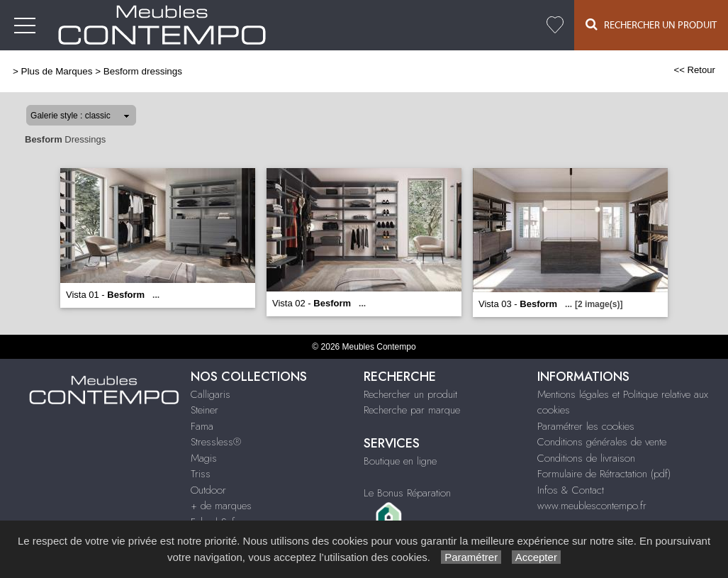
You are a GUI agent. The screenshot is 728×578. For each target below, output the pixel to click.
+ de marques (221, 506)
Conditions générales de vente (602, 442)
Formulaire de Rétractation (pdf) (604, 474)
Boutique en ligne (400, 461)
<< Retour (694, 70)
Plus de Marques (57, 71)
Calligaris (211, 394)
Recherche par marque (412, 410)
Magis (204, 458)
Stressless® (216, 442)
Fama (202, 426)
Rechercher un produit (410, 394)
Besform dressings (143, 71)
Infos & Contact (571, 490)
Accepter (536, 557)
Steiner (205, 410)
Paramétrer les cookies (586, 426)
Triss (201, 474)
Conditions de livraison (586, 458)
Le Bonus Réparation (407, 493)
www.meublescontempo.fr (592, 506)
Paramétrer (471, 557)
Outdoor (208, 490)
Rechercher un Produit (651, 24)
